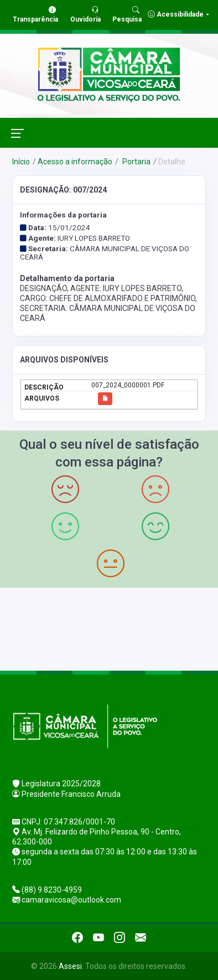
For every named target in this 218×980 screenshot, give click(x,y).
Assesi (70, 966)
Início (21, 162)
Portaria (136, 162)
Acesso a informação (75, 162)
